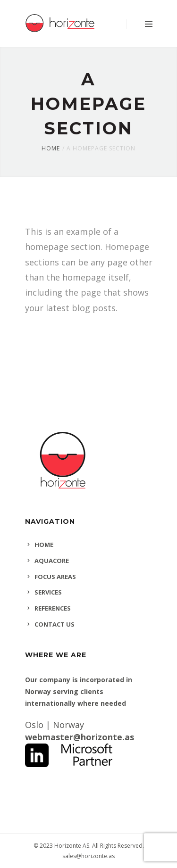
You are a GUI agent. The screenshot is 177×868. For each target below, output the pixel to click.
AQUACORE (52, 561)
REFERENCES (53, 608)
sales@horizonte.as (88, 856)
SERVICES (48, 592)
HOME (44, 545)
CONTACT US (55, 624)
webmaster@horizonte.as (80, 737)
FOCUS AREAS (55, 577)
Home (51, 148)
